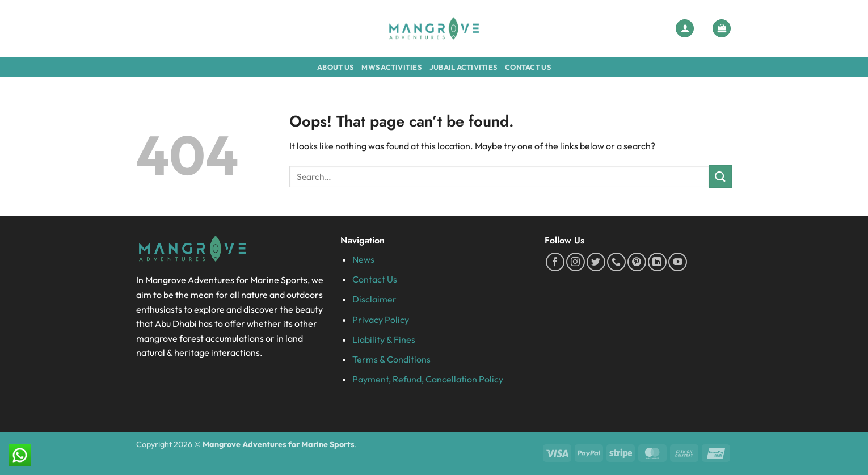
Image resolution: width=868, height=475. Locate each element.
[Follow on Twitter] (596, 262)
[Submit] (720, 176)
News (363, 259)
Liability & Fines (384, 339)
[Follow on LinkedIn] (657, 262)
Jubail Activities (463, 67)
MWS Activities (391, 67)
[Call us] (616, 262)
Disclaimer (374, 299)
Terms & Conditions (391, 359)
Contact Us (528, 67)
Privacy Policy (381, 320)
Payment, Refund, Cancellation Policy (428, 379)
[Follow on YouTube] (678, 262)
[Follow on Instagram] (576, 262)
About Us (335, 67)
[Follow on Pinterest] (637, 262)
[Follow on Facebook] (555, 262)
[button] (685, 29)
